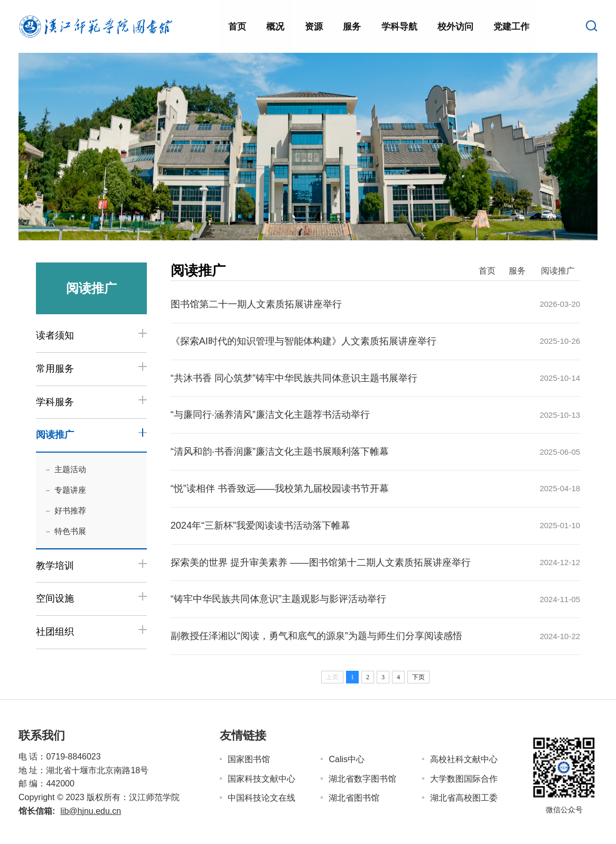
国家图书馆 (249, 759)
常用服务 (55, 369)
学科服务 (55, 402)
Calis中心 (347, 759)
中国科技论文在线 (262, 798)
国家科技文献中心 (262, 779)
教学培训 (55, 566)
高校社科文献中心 (464, 759)
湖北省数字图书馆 (362, 779)
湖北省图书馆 (354, 798)
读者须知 (55, 335)
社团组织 (55, 632)
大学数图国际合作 (464, 779)
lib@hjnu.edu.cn (91, 811)
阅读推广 (55, 435)
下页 (418, 677)
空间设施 (55, 598)
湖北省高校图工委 (464, 798)
